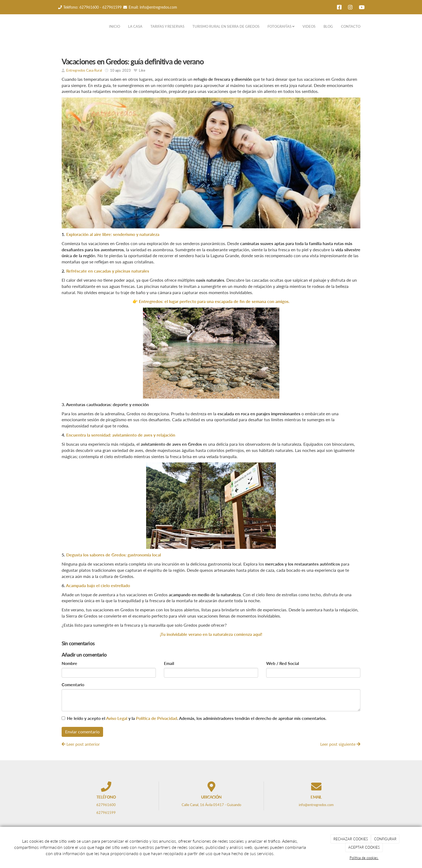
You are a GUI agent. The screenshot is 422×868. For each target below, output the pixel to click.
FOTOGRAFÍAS (281, 26)
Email (169, 663)
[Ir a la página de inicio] (52, 26)
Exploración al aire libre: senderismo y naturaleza (112, 234)
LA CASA (135, 26)
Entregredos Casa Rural (84, 70)
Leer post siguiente (340, 744)
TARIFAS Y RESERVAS (167, 26)
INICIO (115, 26)
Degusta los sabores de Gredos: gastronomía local (114, 555)
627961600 (89, 7)
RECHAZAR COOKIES (351, 839)
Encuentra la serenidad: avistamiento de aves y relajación (121, 435)
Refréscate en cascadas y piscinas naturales (108, 271)
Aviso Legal (117, 718)
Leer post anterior (81, 744)
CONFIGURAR (385, 839)
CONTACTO (351, 26)
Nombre (69, 663)
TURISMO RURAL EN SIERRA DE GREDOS (226, 26)
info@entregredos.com (158, 7)
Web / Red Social (283, 663)
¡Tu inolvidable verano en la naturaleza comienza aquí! (211, 634)
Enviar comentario (82, 732)
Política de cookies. (364, 858)
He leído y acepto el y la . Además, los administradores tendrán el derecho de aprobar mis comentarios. (197, 718)
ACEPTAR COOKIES (364, 847)
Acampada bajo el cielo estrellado (98, 585)
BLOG (328, 26)
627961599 (112, 7)
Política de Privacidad (157, 718)
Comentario (73, 684)
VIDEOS (309, 26)
